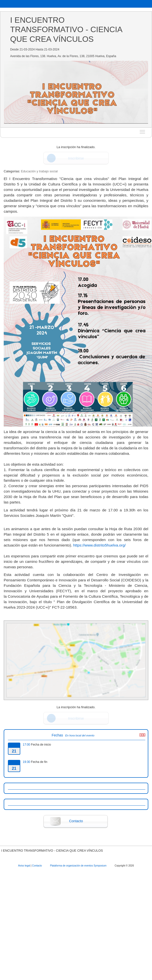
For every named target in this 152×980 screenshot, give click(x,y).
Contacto (76, 821)
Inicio (5, 4)
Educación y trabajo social (39, 171)
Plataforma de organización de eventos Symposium (78, 866)
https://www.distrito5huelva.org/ (99, 545)
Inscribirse (76, 158)
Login (19, 4)
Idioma (144, 3)
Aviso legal (24, 866)
